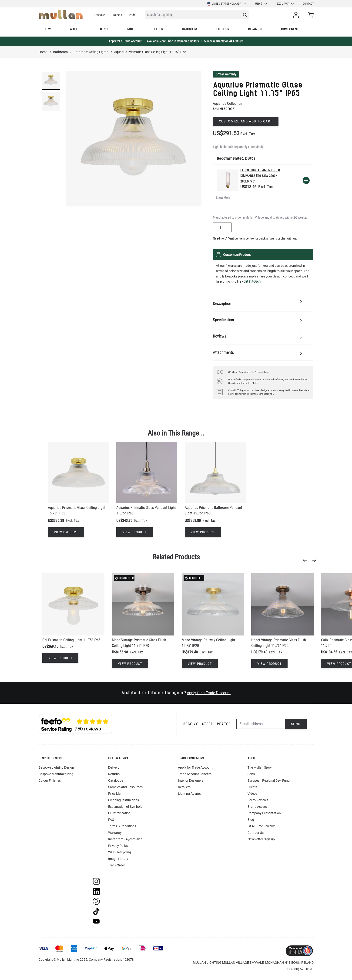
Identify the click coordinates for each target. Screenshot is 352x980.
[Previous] (306, 560)
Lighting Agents (189, 794)
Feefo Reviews (258, 800)
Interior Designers (191, 781)
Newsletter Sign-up (261, 839)
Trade (132, 15)
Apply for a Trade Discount (209, 693)
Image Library (118, 859)
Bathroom (189, 29)
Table (131, 29)
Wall (74, 29)
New (48, 29)
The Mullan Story (260, 767)
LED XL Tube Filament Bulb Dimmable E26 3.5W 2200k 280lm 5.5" (260, 176)
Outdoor (223, 29)
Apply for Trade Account (195, 767)
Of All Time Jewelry (261, 826)
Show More (223, 198)
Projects (117, 15)
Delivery (114, 767)
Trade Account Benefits (195, 774)
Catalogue (116, 781)
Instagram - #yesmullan (125, 839)
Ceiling (102, 29)
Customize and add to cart (246, 121)
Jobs (251, 774)
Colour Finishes (50, 781)
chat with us (288, 238)
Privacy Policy (118, 846)
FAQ (111, 820)
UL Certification (119, 813)
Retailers (184, 787)
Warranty (115, 833)
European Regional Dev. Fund (269, 781)
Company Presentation (264, 813)
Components (291, 29)
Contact (308, 4)
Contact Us (256, 833)
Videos (252, 794)
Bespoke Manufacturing (56, 774)
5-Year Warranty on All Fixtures (224, 41)
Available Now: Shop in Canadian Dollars (173, 41)
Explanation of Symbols (125, 807)
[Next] (315, 560)
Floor (159, 29)
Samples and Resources (125, 787)
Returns (114, 774)
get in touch (252, 281)
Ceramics (255, 29)
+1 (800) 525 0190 (300, 969)
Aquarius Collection (228, 103)
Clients (252, 787)
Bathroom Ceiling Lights (91, 52)
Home (43, 52)
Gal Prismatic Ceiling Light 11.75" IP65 (71, 640)
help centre (247, 238)
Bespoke (99, 15)
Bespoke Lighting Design (56, 767)
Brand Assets (257, 807)
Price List (115, 794)
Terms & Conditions (122, 826)
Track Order (117, 865)
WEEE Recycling (120, 852)
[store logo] (61, 15)
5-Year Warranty (226, 74)
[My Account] (297, 15)
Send (296, 724)
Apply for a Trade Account (125, 41)
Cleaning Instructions (124, 800)
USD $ (261, 4)
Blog (251, 820)
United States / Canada (227, 4)
